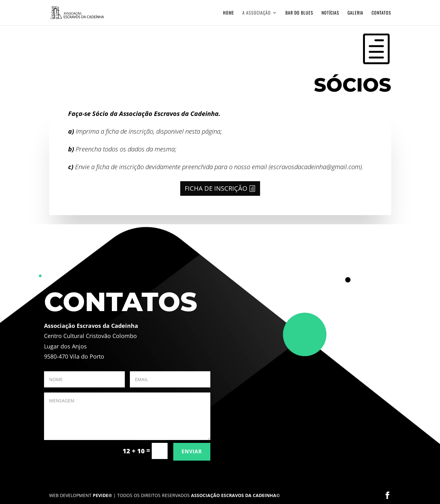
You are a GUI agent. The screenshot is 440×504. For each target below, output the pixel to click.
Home (229, 13)
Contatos (381, 13)
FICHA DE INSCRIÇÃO (216, 188)
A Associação (257, 13)
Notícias (330, 13)
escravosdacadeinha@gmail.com (315, 167)
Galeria (355, 13)
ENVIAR (192, 451)
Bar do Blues (299, 13)
